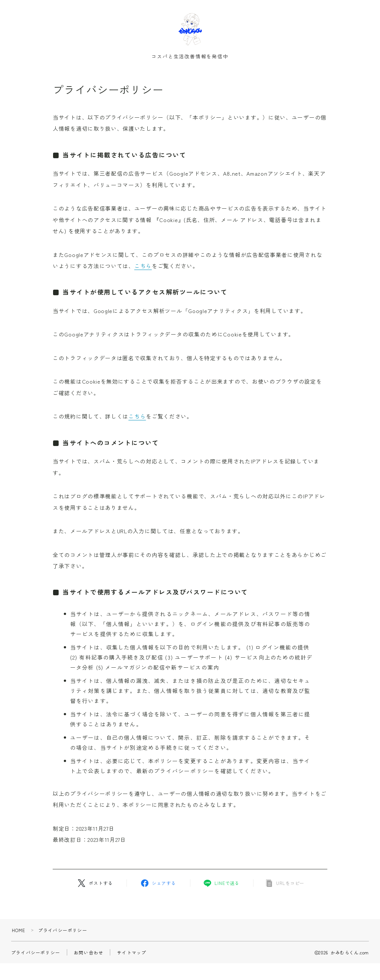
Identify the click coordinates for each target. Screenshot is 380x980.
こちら (143, 268)
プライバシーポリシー (36, 954)
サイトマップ (132, 954)
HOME (19, 932)
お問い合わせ (89, 954)
